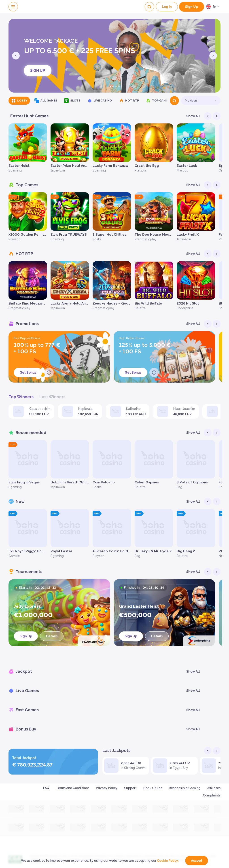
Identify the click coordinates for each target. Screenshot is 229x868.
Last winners (52, 397)
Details (52, 636)
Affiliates (214, 788)
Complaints (212, 795)
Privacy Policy (107, 788)
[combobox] (213, 7)
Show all (193, 116)
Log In (167, 7)
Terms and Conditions (73, 788)
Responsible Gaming (185, 788)
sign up (192, 7)
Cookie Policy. (168, 861)
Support (130, 788)
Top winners (21, 397)
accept (197, 861)
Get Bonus (28, 373)
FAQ (46, 788)
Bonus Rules (153, 788)
